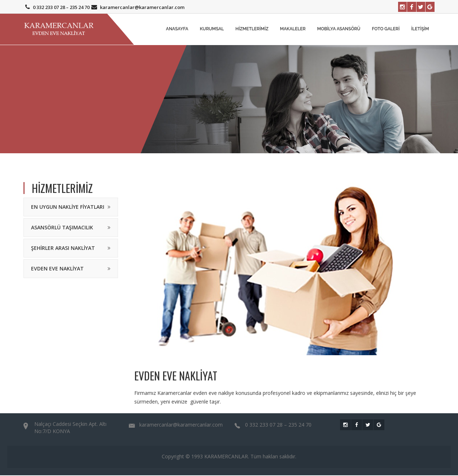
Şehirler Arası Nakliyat (63, 249)
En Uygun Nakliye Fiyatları (68, 208)
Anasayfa (177, 30)
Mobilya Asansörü (339, 30)
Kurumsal (212, 30)
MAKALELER (293, 30)
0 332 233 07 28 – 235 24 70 (56, 7)
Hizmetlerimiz (252, 30)
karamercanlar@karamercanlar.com (137, 7)
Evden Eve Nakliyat (57, 269)
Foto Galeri (386, 30)
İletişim (420, 30)
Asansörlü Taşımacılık (62, 228)
